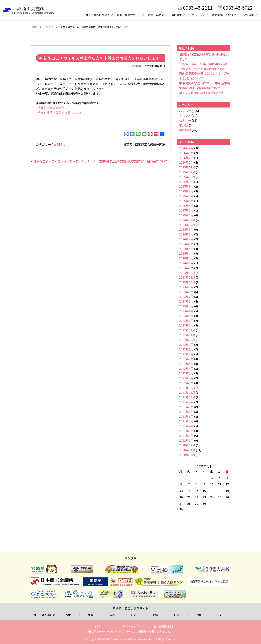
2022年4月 (186, 368)
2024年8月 (186, 234)
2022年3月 (186, 373)
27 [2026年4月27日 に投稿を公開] (181, 503)
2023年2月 (186, 321)
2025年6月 (186, 196)
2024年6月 (186, 244)
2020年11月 (187, 450)
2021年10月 (187, 397)
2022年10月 (187, 340)
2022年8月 (186, 349)
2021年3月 (186, 431)
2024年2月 (186, 263)
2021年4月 (186, 426)
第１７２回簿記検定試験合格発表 (202, 93)
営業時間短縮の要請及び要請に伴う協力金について (133, 161)
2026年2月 (186, 158)
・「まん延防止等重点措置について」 (61, 112)
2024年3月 (186, 258)
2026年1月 (186, 162)
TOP (97, 626)
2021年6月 (186, 416)
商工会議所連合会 (44, 615)
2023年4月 (186, 311)
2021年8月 (186, 407)
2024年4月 (186, 253)
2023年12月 (187, 273)
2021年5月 (186, 421)
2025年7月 (186, 191)
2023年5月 (186, 306)
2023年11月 (187, 277)
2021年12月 (187, 388)
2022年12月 (187, 330)
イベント (185, 115)
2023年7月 (186, 297)
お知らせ (49, 27)
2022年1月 (186, 383)
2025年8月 (186, 186)
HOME (34, 27)
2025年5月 (186, 201)
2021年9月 (186, 402)
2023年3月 (186, 316)
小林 (198, 615)
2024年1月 (186, 268)
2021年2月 (186, 435)
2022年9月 (186, 344)
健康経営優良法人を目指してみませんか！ (62, 161)
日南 (177, 615)
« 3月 (181, 509)
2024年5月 (186, 249)
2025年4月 (186, 206)
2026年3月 (186, 153)
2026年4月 (186, 148)
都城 (90, 615)
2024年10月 (187, 225)
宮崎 (69, 615)
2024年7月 (186, 239)
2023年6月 (186, 301)
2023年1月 (186, 325)
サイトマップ (131, 626)
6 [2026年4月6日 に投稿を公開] (181, 484)
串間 (220, 615)
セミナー (185, 120)
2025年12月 (187, 167)
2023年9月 (186, 287)
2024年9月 (186, 229)
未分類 (184, 125)
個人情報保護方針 (164, 626)
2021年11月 (187, 392)
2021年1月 (186, 440)
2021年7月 (186, 412)
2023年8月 (186, 292)
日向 (133, 615)
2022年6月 (186, 359)
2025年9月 (186, 182)
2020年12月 (187, 445)
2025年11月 (187, 172)
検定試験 (185, 130)
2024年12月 (187, 220)
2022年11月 (187, 335)
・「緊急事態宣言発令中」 (53, 108)
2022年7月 (186, 354)
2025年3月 (186, 210)
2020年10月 (187, 455)
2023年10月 (187, 282)
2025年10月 (187, 177)
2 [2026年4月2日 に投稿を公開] (204, 478)
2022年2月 (186, 378)
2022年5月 (186, 364)
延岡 (112, 615)
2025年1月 (186, 215)
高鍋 (155, 615)
